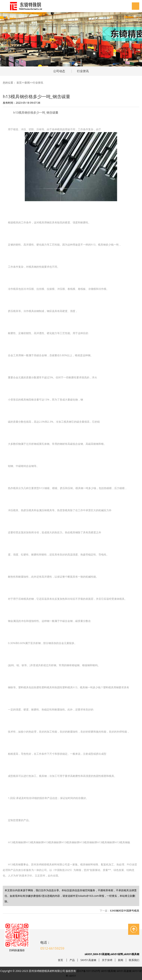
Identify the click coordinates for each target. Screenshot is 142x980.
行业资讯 (83, 71)
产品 (72, 960)
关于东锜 (107, 960)
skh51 (73, 976)
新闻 (27, 83)
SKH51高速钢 (88, 960)
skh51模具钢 (108, 971)
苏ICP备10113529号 (88, 971)
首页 (19, 83)
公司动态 (59, 71)
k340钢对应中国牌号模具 (125, 911)
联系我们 (134, 960)
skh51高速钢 (124, 971)
